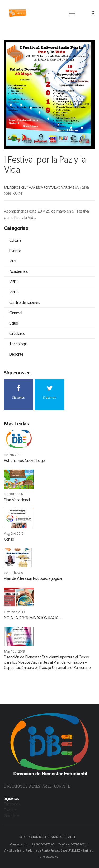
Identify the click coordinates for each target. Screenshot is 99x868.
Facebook (12, 804)
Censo (9, 539)
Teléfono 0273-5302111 (73, 844)
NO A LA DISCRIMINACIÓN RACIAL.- (33, 617)
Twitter (10, 810)
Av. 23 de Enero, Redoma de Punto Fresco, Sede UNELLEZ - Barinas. (49, 850)
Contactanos (19, 844)
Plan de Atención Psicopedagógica (33, 578)
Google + (12, 815)
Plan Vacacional (17, 500)
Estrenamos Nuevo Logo (24, 460)
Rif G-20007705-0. (43, 844)
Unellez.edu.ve (49, 856)
